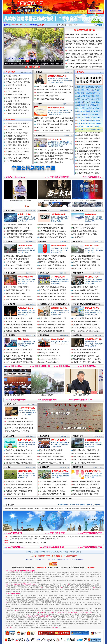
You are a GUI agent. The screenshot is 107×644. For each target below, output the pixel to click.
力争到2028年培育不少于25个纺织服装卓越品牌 (85, 51)
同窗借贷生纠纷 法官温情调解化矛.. (86, 287)
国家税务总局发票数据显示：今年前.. (53, 293)
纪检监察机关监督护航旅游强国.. (18, 104)
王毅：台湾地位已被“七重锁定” (85, 463)
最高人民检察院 (44, 537)
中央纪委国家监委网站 (24, 537)
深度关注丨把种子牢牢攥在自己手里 (19, 491)
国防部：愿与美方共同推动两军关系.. (87, 350)
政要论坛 (39, 72)
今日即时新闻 (11, 72)
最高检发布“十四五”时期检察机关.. (86, 296)
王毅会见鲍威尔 (23, 339)
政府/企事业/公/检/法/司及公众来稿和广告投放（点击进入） (80, 505)
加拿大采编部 (93, 508)
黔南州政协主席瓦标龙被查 (16, 85)
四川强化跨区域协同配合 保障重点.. (86, 325)
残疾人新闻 (10, 436)
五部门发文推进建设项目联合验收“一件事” (83, 47)
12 (53, 61)
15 (61, 61)
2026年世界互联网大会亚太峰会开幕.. (19, 237)
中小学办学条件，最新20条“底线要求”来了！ (84, 34)
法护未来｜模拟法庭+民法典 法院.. (86, 290)
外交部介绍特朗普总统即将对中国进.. (19, 356)
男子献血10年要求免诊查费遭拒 (89, 99)
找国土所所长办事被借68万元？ (89, 172)
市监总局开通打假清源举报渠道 (89, 96)
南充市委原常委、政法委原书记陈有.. (87, 331)
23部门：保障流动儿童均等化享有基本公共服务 (85, 44)
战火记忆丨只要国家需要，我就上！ (53, 491)
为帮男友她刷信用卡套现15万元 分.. (52, 231)
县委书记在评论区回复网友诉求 (89, 117)
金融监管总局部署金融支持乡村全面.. (19, 488)
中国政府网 (52, 537)
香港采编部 (15, 508)
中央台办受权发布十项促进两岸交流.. (87, 456)
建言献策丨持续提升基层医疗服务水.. (53, 265)
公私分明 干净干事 (13, 101)
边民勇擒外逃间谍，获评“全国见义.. (86, 356)
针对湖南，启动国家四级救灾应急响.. (19, 328)
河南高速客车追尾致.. (26, 246)
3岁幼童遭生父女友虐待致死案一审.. (19, 296)
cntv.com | (43, 542)
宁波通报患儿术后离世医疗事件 (89, 129)
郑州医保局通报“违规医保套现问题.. (86, 491)
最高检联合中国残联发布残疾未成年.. (19, 450)
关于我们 (29, 552)
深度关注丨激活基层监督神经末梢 (52, 262)
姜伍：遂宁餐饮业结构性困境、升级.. (87, 256)
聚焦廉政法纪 (41, 135)
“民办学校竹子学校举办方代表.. (89, 90)
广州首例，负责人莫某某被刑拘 (17, 259)
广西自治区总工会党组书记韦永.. (18, 82)
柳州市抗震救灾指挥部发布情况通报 (19, 325)
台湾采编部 (23, 508)
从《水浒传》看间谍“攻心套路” (12, 64)
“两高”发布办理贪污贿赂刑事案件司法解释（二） (54, 124)
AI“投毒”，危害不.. (25, 214)
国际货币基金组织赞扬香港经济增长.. (87, 450)
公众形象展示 (45, 467)
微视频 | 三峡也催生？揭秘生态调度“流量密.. (60, 64)
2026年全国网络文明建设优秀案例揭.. (19, 234)
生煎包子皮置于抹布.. (27, 408)
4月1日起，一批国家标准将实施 (48, 127)
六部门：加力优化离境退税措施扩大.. (53, 287)
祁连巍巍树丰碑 (91, 214)
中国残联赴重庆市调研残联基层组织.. (19, 460)
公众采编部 (35, 552)
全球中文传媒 (21, 6)
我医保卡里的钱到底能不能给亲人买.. (87, 481)
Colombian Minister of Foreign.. (50, 356)
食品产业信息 (11, 404)
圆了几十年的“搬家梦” (14, 130)
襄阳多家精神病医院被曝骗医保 (89, 162)
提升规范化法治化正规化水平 (17, 145)
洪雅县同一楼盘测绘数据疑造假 (89, 87)
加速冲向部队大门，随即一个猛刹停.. (87, 359)
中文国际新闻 (11, 335)
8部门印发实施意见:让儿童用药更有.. (87, 485)
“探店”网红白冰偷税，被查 (16, 293)
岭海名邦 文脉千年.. (92, 246)
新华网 (17, 539)
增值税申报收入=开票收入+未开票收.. (53, 290)
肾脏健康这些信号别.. (93, 471)
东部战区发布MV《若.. (93, 339)
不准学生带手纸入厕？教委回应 (89, 111)
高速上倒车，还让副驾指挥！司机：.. (19, 265)
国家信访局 (98, 537)
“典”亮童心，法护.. (92, 277)
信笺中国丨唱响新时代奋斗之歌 (52, 488)
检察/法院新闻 (78, 273)
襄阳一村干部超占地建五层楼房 (89, 102)
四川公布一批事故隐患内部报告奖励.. (87, 321)
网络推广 (100, 72)
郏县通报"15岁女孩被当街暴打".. (89, 126)
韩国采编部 (60, 508)
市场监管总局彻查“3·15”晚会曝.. (18, 431)
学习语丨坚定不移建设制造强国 (85, 262)
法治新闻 (9, 242)
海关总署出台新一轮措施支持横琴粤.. (87, 460)
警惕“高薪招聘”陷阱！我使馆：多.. (18, 353)
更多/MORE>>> (68, 72)
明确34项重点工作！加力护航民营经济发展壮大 (85, 41)
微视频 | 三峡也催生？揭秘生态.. (85, 231)
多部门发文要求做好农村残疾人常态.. (19, 453)
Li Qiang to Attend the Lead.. (49, 353)
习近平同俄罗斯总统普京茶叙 (47, 96)
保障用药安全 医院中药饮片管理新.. (86, 494)
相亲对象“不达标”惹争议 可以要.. (52, 228)
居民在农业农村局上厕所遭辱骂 (89, 120)
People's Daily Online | (26, 542)
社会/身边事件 (11, 304)
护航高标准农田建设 (25, 471)
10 (47, 61)
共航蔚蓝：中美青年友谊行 (16, 95)
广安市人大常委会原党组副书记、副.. (87, 328)
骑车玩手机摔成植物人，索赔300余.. (53, 234)
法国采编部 (68, 508)
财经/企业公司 (44, 273)
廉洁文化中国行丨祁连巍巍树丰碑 (34, 64)
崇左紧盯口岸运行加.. (59, 308)
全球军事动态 (78, 335)
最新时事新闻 (11, 119)
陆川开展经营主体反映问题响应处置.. (53, 318)
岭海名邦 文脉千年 (13, 88)
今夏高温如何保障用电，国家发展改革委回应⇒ (85, 38)
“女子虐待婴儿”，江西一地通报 (17, 262)
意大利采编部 (76, 508)
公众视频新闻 (78, 210)
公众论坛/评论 (78, 242)
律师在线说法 (44, 210)
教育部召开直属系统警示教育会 (18, 79)
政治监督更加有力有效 (48, 259)
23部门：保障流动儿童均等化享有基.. (53, 460)
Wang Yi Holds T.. (58, 339)
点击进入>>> (43, 25)
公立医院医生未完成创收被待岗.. (89, 123)
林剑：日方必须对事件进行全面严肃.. (19, 362)
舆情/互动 (80, 72)
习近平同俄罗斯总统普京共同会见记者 (50, 99)
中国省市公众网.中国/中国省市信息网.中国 (54, 304)
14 (59, 61)
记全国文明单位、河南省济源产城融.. (54, 481)
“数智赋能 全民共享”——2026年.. (18, 228)
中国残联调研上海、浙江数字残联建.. (19, 463)
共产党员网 (13, 537)
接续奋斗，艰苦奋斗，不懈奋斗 (18, 152)
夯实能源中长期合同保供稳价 (17, 133)
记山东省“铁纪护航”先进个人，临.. (53, 494)
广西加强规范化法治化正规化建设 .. (52, 321)
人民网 (12, 539)
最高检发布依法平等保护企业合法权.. (87, 293)
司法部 (77, 537)
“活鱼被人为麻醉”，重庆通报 (17, 418)
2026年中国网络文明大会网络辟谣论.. (19, 225)
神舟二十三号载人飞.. (26, 308)
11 (50, 61)
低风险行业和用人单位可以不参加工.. (53, 237)
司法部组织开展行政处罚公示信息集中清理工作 (85, 60)
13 (56, 61)
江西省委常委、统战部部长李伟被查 (50, 156)
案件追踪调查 (11, 273)
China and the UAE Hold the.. (49, 350)
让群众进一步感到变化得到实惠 (18, 158)
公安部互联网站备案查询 (45, 539)
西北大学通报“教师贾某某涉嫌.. (89, 105)
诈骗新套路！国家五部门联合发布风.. (19, 256)
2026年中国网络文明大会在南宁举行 (19, 231)
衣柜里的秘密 (78, 237)
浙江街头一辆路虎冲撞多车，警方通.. (19, 268)
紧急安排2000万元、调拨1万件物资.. (19, 321)
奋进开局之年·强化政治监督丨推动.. (52, 325)
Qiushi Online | (14, 542)
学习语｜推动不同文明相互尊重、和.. (87, 265)
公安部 (67, 537)
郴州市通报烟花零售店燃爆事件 (89, 108)
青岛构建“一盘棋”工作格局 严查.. (52, 328)
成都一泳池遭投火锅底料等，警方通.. (87, 318)
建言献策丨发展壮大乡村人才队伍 (52, 268)
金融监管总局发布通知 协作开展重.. (52, 296)
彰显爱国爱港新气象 (92, 440)
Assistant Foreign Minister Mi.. (50, 359)
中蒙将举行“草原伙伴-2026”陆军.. (85, 353)
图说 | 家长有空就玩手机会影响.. (51, 450)
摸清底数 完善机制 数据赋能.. (17, 139)
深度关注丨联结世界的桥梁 (16, 331)
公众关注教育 (44, 436)
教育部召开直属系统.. (59, 440)
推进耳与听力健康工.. (26, 440)
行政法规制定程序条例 (56, 108)
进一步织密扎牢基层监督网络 (17, 155)
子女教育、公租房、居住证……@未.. (19, 318)
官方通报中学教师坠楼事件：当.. (89, 93)
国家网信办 (82, 537)
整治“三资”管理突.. (92, 308)
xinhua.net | (36, 542)
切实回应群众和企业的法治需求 (18, 98)
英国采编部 (45, 508)
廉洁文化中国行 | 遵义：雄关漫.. (85, 234)
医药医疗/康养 (78, 467)
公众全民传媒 (11, 210)
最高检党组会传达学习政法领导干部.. (87, 300)
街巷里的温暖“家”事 (85, 30)
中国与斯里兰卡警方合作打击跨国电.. (19, 359)
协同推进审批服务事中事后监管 (18, 142)
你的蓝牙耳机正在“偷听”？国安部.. (18, 290)
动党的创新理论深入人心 (15, 91)
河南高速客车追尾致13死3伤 (16, 107)
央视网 (21, 539)
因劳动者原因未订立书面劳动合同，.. (53, 225)
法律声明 (42, 552)
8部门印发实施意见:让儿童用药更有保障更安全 (85, 54)
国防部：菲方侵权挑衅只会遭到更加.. (87, 362)
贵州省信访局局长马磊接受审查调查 (50, 162)
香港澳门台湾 (78, 436)
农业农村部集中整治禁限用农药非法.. (19, 485)
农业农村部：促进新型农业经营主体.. (19, 481)
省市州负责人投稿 (26, 72)
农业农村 (9, 467)
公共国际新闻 (44, 335)
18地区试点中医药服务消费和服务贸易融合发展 (85, 64)
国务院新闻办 (90, 537)
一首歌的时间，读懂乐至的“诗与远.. (86, 225)
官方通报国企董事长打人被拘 (88, 169)
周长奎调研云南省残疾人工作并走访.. (19, 456)
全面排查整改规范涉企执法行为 (18, 126)
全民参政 (43, 242)
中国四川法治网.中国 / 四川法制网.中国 (87, 304)
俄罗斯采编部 (84, 508)
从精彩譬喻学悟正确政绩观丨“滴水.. (86, 259)
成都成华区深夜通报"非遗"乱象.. (89, 165)
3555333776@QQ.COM (19, 25)
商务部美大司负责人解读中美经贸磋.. (19, 350)
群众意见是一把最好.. (59, 246)
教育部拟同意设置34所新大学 (50, 453)
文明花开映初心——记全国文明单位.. (54, 485)
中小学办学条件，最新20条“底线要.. (53, 456)
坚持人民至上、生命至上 (82, 268)
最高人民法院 (35, 537)
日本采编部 (38, 508)
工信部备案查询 (33, 539)
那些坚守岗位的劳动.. (60, 471)
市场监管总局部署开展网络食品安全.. (20, 422)
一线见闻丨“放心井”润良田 (16, 494)
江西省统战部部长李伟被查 (16, 113)
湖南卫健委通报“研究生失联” (88, 114)
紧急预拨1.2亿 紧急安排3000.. (17, 136)
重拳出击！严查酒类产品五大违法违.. (20, 428)
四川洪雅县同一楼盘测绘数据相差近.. (53, 256)
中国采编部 (8, 508)
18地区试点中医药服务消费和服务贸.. (87, 488)
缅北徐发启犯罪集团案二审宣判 (18, 110)
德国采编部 (53, 508)
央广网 (26, 539)
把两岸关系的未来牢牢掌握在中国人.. (87, 453)
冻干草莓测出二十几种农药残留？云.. (20, 425)
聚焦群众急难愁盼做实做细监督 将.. (52, 331)
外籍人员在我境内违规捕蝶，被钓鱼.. (19, 300)
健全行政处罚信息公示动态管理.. (18, 148)
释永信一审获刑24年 (13, 76)
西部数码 (55, 539)
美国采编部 (30, 508)
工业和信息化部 (60, 537)
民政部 (72, 537)
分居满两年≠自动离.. (59, 214)
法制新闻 (39, 104)
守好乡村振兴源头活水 (14, 161)
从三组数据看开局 (58, 277)
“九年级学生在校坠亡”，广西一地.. (52, 463)
